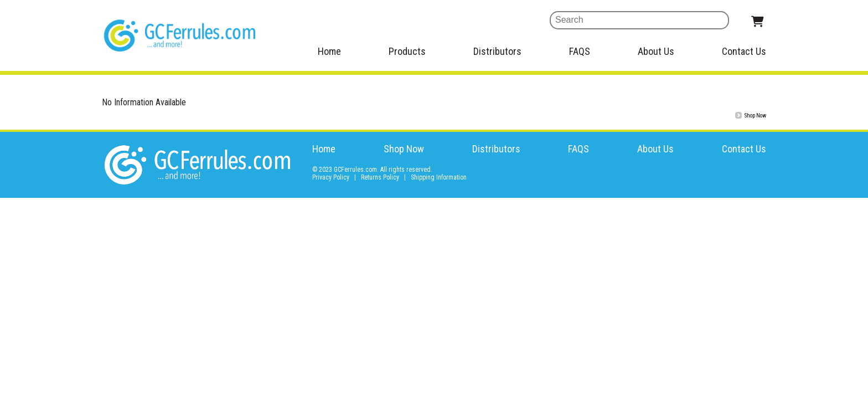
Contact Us (744, 51)
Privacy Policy (331, 177)
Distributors (497, 51)
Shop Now (404, 149)
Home (329, 51)
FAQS (580, 51)
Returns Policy (380, 177)
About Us (656, 51)
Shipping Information (439, 177)
